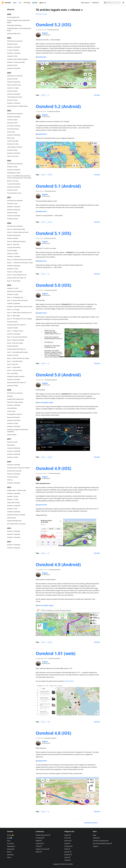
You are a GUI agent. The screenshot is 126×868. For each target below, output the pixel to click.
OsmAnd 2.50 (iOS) (13, 386)
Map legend (11, 846)
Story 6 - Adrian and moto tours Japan (18, 358)
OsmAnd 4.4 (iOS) (12, 150)
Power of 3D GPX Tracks (14, 85)
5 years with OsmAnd (13, 503)
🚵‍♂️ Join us (43, 3)
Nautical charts (11, 518)
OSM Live (10, 480)
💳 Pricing (27, 3)
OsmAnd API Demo (13, 477)
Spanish (68, 852)
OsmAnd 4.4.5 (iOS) (13, 144)
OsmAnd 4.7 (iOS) (12, 100)
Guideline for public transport (16, 376)
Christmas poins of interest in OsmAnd (18, 468)
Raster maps (11, 138)
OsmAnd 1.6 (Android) (14, 548)
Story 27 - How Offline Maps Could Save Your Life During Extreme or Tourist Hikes (19, 177)
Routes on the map (13, 181)
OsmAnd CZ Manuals (101, 841)
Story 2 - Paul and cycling (14, 370)
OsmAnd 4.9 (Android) (14, 82)
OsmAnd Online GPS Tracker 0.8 (16, 278)
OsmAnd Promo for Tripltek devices (17, 106)
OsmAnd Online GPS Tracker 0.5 (16, 349)
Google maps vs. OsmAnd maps (16, 490)
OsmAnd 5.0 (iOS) (12, 65)
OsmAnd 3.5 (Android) (14, 303)
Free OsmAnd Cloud (13, 129)
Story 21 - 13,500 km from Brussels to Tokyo (20, 263)
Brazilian (68, 855)
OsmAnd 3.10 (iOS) (13, 294)
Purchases (10, 843)
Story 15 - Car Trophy (13, 310)
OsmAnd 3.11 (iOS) (13, 288)
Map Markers (11, 445)
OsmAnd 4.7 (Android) (14, 103)
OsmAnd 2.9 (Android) (14, 426)
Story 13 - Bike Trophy (13, 316)
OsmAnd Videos (12, 435)
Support (96, 846)
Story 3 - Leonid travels (14, 367)
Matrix (39, 852)
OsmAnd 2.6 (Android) (14, 454)
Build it (9, 852)
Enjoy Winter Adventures (14, 25)
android (50, 175)
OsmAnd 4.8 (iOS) (12, 91)
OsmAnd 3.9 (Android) (14, 216)
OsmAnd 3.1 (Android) (14, 405)
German (68, 841)
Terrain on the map (13, 156)
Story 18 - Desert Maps (14, 281)
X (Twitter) (40, 838)
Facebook (40, 843)
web (49, 722)
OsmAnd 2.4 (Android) (14, 474)
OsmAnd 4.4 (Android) (14, 153)
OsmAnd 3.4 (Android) (14, 334)
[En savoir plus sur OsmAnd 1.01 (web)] (97, 722)
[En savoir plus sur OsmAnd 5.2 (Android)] (97, 175)
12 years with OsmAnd (14, 184)
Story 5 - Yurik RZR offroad (15, 361)
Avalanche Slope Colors (14, 34)
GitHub (95, 3)
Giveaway (10, 396)
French (67, 838)
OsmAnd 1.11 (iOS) (13, 499)
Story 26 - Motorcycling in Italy (16, 229)
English (68, 835)
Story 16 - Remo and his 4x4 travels (17, 300)
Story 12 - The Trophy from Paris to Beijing (19, 319)
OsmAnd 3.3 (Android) (14, 379)
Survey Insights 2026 (13, 17)
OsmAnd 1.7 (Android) (14, 537)
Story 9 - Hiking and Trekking (16, 340)
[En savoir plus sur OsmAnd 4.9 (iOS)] (97, 553)
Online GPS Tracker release (15, 402)
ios (48, 95)
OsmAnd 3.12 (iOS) (13, 269)
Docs (15, 3)
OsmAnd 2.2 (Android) (14, 493)
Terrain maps (11, 132)
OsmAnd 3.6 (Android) (14, 266)
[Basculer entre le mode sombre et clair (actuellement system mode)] (123, 3)
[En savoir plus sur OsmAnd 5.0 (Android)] (97, 457)
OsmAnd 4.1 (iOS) (12, 204)
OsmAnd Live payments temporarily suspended (18, 431)
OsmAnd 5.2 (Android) (14, 47)
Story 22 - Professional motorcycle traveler (19, 260)
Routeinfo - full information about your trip (20, 307)
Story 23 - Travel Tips (13, 244)
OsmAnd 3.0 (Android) (14, 420)
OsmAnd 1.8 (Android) (14, 534)
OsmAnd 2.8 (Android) (14, 448)
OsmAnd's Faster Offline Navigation (18, 59)
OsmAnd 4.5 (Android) (14, 135)
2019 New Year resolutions (15, 393)
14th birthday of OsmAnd (15, 97)
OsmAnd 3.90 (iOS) (13, 219)
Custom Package (12, 251)
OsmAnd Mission (12, 408)
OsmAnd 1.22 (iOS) (13, 496)
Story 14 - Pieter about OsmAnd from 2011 (20, 313)
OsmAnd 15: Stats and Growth (16, 62)
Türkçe (67, 860)
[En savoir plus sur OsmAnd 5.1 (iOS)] (97, 274)
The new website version (14, 193)
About (9, 857)
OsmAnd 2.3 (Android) (14, 483)
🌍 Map (35, 3)
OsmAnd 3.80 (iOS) (13, 238)
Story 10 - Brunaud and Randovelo (17, 337)
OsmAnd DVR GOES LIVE (14, 521)
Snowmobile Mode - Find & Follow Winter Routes (19, 29)
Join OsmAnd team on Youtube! (16, 524)
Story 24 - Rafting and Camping (16, 241)
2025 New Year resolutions (15, 76)
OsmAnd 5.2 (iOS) (12, 44)
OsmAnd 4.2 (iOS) (12, 190)
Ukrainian (68, 846)
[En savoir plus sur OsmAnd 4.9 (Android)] (97, 642)
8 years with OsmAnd (13, 417)
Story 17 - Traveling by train (15, 297)
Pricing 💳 (10, 835)
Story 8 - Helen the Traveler (15, 343)
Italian (67, 843)
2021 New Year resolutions (15, 226)
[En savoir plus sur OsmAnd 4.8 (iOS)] (97, 811)
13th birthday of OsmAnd (15, 147)
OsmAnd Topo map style (14, 471)
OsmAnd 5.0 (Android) (14, 68)
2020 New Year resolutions (15, 291)
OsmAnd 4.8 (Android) (14, 94)
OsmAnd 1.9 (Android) (14, 531)
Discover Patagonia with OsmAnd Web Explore (18, 21)
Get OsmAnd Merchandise (102, 843)
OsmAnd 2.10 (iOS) (13, 423)
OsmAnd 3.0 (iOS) (12, 322)
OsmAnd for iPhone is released (16, 515)
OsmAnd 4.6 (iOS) (12, 120)
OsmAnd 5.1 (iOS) (12, 56)
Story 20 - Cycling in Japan (15, 272)
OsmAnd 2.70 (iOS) (13, 355)
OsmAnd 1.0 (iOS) (12, 509)
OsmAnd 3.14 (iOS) (13, 254)
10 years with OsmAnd (14, 247)
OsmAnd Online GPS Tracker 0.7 (16, 325)
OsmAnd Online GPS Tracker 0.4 (16, 383)
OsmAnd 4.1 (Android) (14, 207)
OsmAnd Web (69, 681)
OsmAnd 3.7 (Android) (14, 257)
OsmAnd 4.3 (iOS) (12, 167)
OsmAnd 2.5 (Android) (14, 465)
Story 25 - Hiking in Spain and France (18, 232)
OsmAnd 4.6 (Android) (14, 117)
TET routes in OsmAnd (14, 126)
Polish (67, 849)
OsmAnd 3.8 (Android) (14, 235)
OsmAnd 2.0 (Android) (14, 512)
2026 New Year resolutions (15, 41)
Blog (20, 3)
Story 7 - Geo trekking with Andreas (17, 352)
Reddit (39, 841)
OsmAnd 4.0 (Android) (14, 210)
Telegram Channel (42, 849)
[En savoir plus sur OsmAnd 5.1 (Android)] (97, 222)
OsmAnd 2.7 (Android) (14, 451)
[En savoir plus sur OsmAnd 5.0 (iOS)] (97, 363)
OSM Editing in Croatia (14, 173)
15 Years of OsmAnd (13, 50)
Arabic (67, 857)
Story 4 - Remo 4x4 (13, 364)
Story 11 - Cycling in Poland (15, 331)
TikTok (39, 846)
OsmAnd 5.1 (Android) (14, 53)
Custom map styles (13, 141)
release (43, 95)
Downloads (11, 849)
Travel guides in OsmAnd (14, 414)
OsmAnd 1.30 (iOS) (13, 457)
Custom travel (11, 411)
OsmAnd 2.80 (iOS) (13, 346)
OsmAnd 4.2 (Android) (14, 187)
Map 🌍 (10, 838)
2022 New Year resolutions (15, 200)
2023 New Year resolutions (15, 164)
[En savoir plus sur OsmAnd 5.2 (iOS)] (97, 95)
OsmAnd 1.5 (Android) (14, 545)
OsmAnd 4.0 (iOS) (12, 213)
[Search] (112, 3)
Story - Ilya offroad (13, 373)
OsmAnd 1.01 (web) (13, 88)
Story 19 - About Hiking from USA (17, 275)
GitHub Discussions (43, 835)
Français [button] (85, 3)
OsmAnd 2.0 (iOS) (12, 442)
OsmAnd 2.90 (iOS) (13, 328)
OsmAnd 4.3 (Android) (14, 170)
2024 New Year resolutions (15, 114)
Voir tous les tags (41, 14)
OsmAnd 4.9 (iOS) (12, 79)
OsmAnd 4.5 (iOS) (12, 123)
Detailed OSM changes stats (15, 399)
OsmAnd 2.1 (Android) (14, 506)
